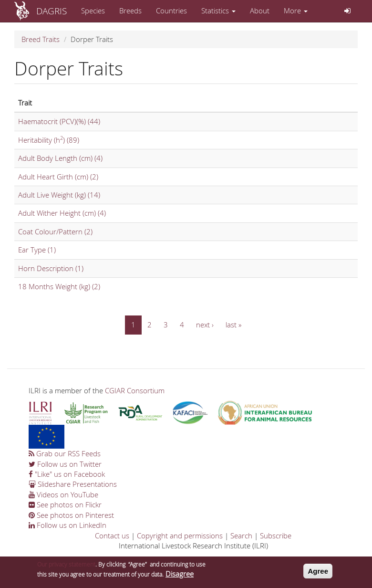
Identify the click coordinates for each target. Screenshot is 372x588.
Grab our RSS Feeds (65, 453)
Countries (171, 10)
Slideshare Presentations (73, 484)
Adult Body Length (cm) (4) (60, 158)
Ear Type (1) (37, 250)
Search (241, 535)
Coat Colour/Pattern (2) (55, 231)
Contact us (112, 535)
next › (205, 325)
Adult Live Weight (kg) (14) (59, 195)
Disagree (180, 577)
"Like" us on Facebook (67, 474)
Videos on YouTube (63, 494)
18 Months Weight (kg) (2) (59, 286)
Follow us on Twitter (65, 464)
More (296, 10)
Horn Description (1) (51, 268)
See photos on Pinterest (71, 515)
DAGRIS (52, 11)
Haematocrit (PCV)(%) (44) (59, 121)
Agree (318, 573)
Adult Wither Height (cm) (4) (62, 213)
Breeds (130, 10)
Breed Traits (41, 39)
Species (93, 10)
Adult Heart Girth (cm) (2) (58, 177)
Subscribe (276, 535)
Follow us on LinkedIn (67, 525)
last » (233, 325)
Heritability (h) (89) (49, 140)
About (260, 10)
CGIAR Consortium (135, 390)
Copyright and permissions (180, 535)
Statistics (218, 10)
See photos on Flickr (65, 504)
